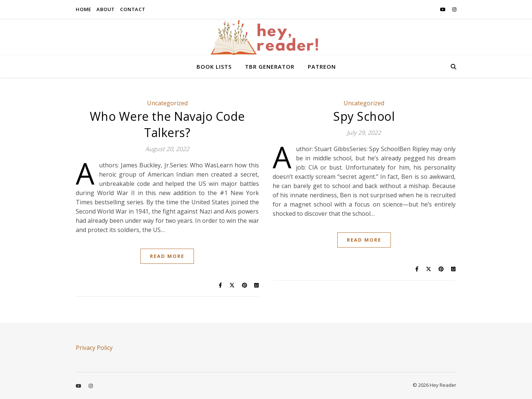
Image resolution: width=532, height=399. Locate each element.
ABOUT (106, 9)
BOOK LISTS (214, 66)
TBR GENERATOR (270, 66)
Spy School (364, 116)
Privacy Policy (94, 348)
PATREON (322, 66)
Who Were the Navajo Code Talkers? (167, 124)
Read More (167, 256)
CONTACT (133, 9)
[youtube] (443, 9)
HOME (83, 9)
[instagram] (454, 9)
